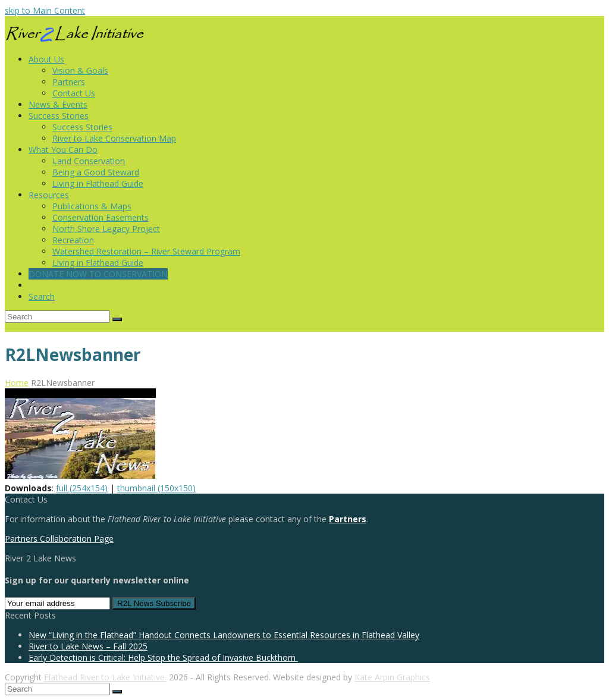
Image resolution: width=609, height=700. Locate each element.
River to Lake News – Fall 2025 (88, 646)
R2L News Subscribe (154, 603)
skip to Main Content (45, 10)
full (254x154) (82, 488)
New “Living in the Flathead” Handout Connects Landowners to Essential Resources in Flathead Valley (224, 635)
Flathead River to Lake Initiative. (105, 677)
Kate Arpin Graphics (392, 677)
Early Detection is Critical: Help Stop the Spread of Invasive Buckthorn (163, 657)
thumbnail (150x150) (156, 488)
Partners (348, 519)
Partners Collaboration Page (59, 539)
